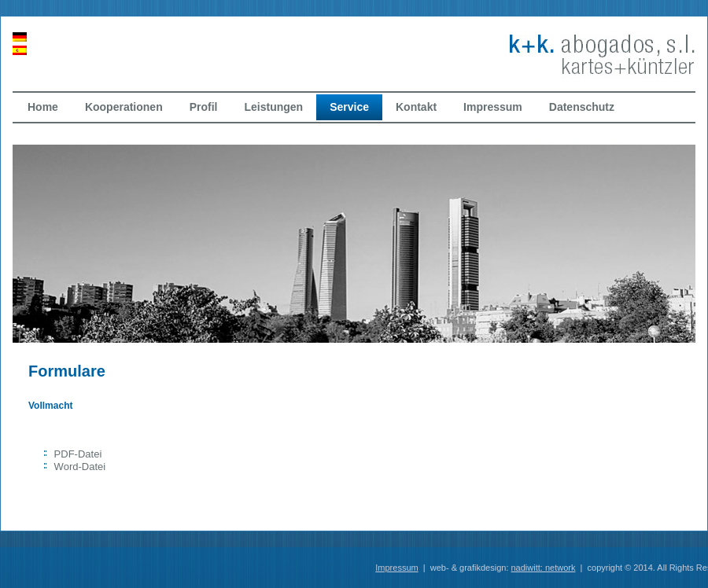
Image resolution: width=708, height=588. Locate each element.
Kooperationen (124, 107)
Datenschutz (582, 107)
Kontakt (416, 107)
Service (349, 107)
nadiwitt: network (544, 568)
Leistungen (273, 107)
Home (43, 107)
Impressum (493, 107)
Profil (204, 107)
